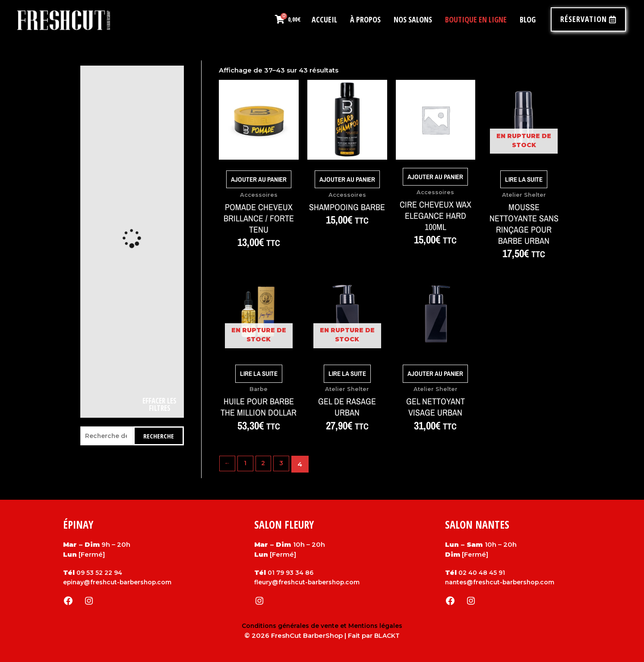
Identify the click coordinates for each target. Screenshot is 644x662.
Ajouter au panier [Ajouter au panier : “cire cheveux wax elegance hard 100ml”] (435, 177)
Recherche (159, 436)
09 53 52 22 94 (101, 572)
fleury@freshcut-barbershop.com (310, 582)
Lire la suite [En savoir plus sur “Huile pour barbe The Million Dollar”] (259, 374)
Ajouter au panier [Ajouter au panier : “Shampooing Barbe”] (347, 179)
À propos (365, 19)
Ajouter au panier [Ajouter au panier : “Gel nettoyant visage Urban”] (435, 374)
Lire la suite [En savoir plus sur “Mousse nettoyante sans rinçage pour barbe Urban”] (524, 179)
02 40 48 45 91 (483, 572)
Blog (528, 19)
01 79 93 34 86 (292, 572)
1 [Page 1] (247, 464)
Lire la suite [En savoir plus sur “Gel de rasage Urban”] (347, 374)
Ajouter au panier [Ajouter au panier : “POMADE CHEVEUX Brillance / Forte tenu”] (259, 179)
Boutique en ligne (476, 19)
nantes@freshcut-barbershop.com (503, 582)
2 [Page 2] (266, 464)
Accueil (324, 19)
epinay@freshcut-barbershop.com (120, 582)
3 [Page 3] (285, 464)
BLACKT (387, 635)
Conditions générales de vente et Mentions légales (322, 626)
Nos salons (413, 19)
